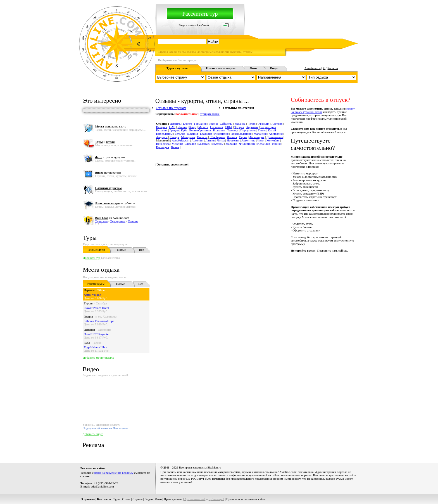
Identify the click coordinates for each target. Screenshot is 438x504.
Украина (240, 124)
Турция (89, 303)
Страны (137, 499)
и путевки (177, 68)
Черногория (268, 127)
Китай (272, 130)
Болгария (219, 130)
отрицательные (210, 114)
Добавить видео (93, 434)
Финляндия (257, 137)
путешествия (108, 172)
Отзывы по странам (171, 108)
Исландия (264, 144)
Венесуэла (163, 144)
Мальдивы (188, 137)
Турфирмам (118, 221)
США (228, 127)
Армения (197, 140)
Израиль (89, 290)
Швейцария (217, 137)
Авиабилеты (313, 68)
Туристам (101, 221)
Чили (261, 140)
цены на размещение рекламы (114, 473)
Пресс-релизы (173, 499)
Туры (90, 238)
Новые (121, 250)
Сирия (243, 137)
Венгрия (162, 127)
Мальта (203, 127)
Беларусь (204, 144)
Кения (175, 147)
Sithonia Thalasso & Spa (99, 321)
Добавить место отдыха (98, 358)
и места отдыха (221, 68)
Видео (149, 499)
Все (141, 250)
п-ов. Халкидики (106, 316)
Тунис (262, 130)
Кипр (193, 127)
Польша (202, 137)
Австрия (277, 124)
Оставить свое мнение (172, 164)
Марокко (231, 144)
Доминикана (275, 137)
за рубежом (115, 203)
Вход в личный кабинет (194, 25)
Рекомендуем (96, 250)
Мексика (177, 144)
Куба (87, 343)
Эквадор (191, 144)
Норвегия (233, 140)
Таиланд (233, 130)
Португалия (248, 130)
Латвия (210, 140)
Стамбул (101, 303)
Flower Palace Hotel (96, 308)
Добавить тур (92, 258)
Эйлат (101, 290)
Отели (126, 499)
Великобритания (200, 130)
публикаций (216, 499)
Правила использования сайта (246, 499)
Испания (89, 330)
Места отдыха (101, 270)
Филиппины (247, 144)
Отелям (133, 221)
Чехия (251, 124)
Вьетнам (218, 144)
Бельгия (180, 134)
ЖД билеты (330, 68)
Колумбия (273, 140)
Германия (200, 124)
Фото (158, 499)
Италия (182, 127)
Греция (88, 316)
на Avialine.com (112, 218)
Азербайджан (181, 140)
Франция (263, 124)
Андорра (162, 137)
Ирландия (163, 147)
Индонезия (221, 134)
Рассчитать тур (200, 14)
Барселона (104, 330)
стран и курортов (110, 157)
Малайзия (260, 134)
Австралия (276, 134)
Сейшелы (226, 124)
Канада (174, 137)
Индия (276, 144)
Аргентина (248, 140)
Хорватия (252, 127)
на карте (110, 126)
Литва (221, 140)
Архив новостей (195, 499)
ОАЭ (172, 127)
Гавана (97, 343)
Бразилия (206, 134)
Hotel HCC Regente (96, 334)
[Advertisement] (256, 265)
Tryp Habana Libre (96, 347)
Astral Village (92, 295)
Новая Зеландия (241, 134)
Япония (232, 137)
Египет (188, 124)
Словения (216, 127)
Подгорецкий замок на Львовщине (105, 428)
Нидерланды (164, 134)
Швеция (192, 134)
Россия (213, 124)
